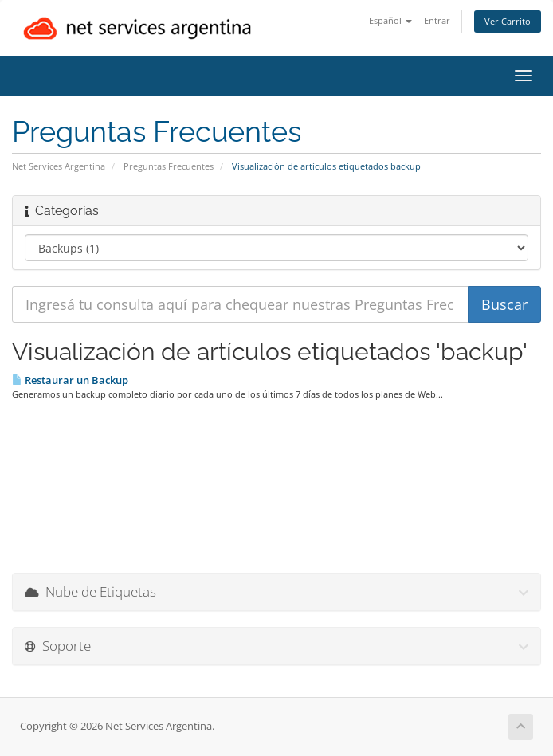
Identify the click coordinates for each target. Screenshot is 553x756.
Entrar (437, 20)
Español (390, 20)
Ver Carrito (508, 21)
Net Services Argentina (59, 166)
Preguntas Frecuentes (169, 166)
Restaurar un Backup (70, 380)
